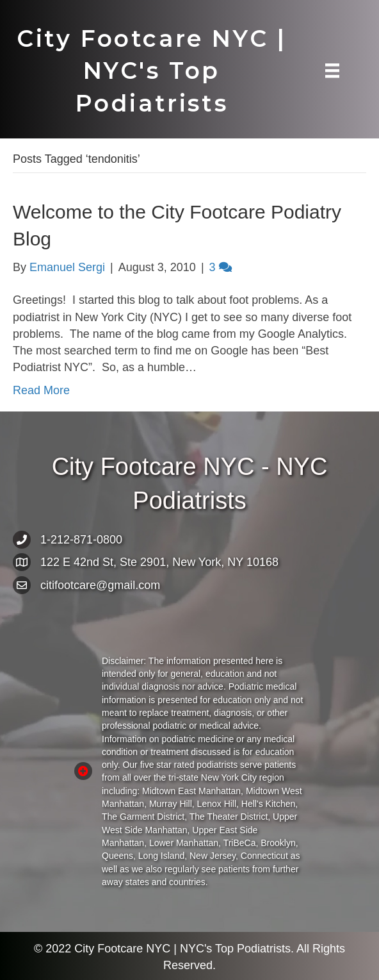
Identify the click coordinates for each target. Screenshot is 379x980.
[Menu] (332, 71)
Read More (41, 390)
